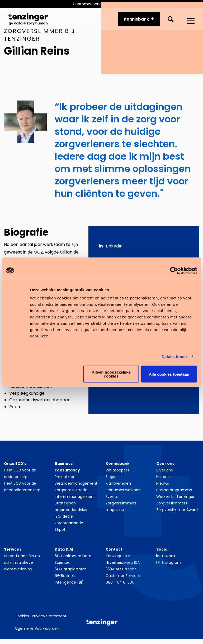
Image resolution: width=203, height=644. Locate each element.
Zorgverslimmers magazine (121, 509)
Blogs (110, 479)
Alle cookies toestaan (169, 374)
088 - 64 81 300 (120, 585)
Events (112, 499)
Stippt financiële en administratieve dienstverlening (22, 565)
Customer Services (123, 578)
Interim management (75, 499)
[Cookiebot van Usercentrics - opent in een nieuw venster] (174, 270)
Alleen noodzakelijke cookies (111, 374)
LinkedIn (111, 248)
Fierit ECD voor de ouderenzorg (20, 476)
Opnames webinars (124, 492)
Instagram (172, 565)
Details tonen (174, 356)
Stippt (60, 532)
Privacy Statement (49, 618)
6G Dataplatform (70, 571)
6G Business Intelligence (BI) (69, 581)
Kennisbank (136, 20)
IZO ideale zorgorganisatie (69, 522)
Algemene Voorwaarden (37, 631)
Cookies (22, 618)
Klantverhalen (118, 486)
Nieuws (163, 486)
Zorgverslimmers (172, 505)
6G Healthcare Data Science (73, 562)
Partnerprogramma (174, 492)
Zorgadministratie (71, 492)
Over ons (165, 473)
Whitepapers (117, 473)
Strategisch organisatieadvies (71, 509)
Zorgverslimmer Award (177, 512)
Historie (163, 479)
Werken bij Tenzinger (175, 499)
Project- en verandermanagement (76, 482)
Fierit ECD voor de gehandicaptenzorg (22, 489)
